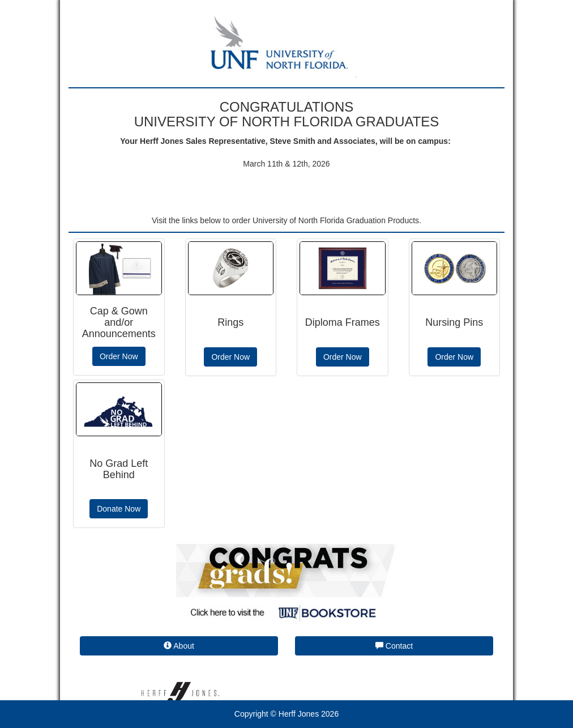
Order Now (119, 356)
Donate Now (119, 509)
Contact (394, 646)
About (179, 646)
